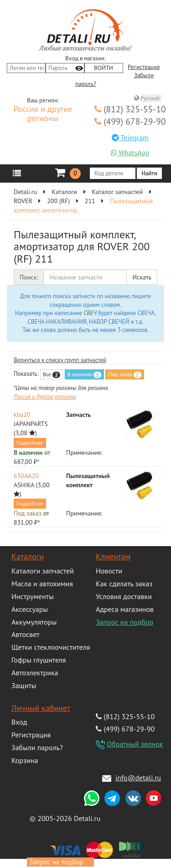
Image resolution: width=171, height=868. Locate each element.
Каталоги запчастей (43, 571)
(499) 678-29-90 (130, 121)
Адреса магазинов (125, 609)
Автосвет (26, 634)
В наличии (84, 374)
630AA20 (26, 476)
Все (52, 374)
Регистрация (144, 67)
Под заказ (124, 374)
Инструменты (33, 596)
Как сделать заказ (124, 584)
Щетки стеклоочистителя (51, 647)
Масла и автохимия (42, 584)
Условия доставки (124, 596)
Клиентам (113, 556)
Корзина (25, 760)
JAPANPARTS (31, 424)
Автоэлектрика (35, 673)
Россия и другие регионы (43, 114)
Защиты (24, 685)
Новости (109, 571)
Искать (142, 277)
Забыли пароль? (37, 747)
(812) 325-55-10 (130, 109)
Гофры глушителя (39, 660)
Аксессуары (30, 609)
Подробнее (30, 443)
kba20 (22, 415)
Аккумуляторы (34, 622)
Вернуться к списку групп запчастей (60, 360)
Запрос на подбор (124, 622)
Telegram (130, 137)
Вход (19, 722)
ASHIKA (24, 485)
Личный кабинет (41, 708)
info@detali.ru (138, 778)
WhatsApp (130, 153)
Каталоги (28, 556)
